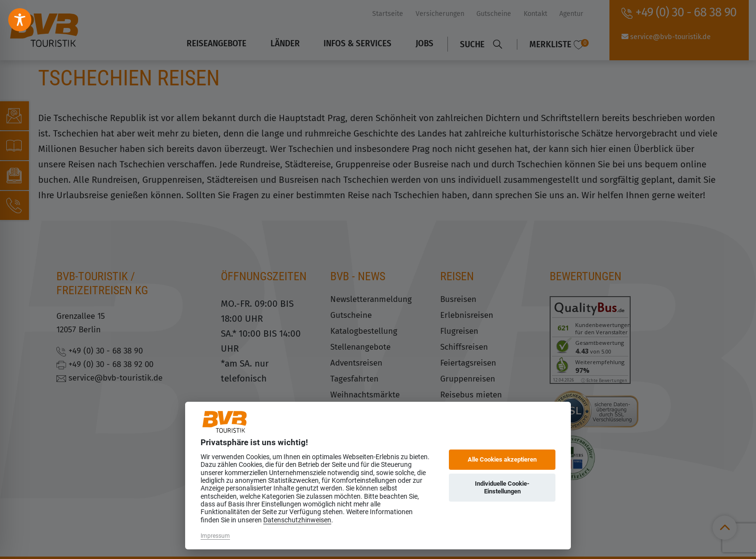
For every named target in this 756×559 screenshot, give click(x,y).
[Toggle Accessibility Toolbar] (20, 20)
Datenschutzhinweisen (297, 520)
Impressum (215, 536)
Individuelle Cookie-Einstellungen (502, 487)
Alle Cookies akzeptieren (502, 459)
